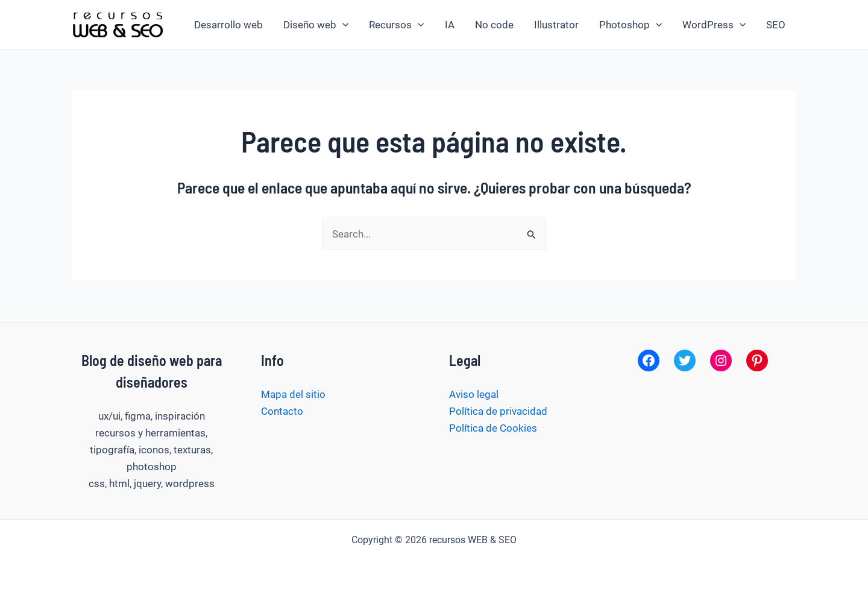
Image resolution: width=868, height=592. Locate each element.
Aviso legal (474, 394)
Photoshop (631, 25)
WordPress (714, 25)
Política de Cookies (493, 428)
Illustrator (556, 25)
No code (494, 25)
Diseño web (316, 25)
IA (450, 25)
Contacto (282, 411)
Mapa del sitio (293, 394)
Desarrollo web (228, 25)
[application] (342, 25)
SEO (776, 25)
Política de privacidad (498, 411)
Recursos (396, 25)
